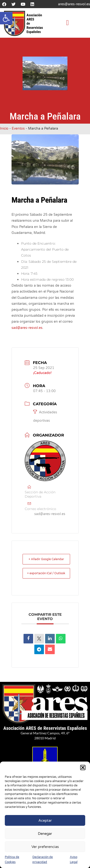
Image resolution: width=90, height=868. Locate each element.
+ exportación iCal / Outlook (46, 573)
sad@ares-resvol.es (27, 328)
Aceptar (45, 821)
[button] (6, 18)
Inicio (4, 129)
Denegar (45, 834)
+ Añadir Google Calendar (46, 559)
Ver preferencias (45, 847)
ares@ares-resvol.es (74, 4)
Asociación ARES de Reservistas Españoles (45, 728)
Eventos (18, 129)
